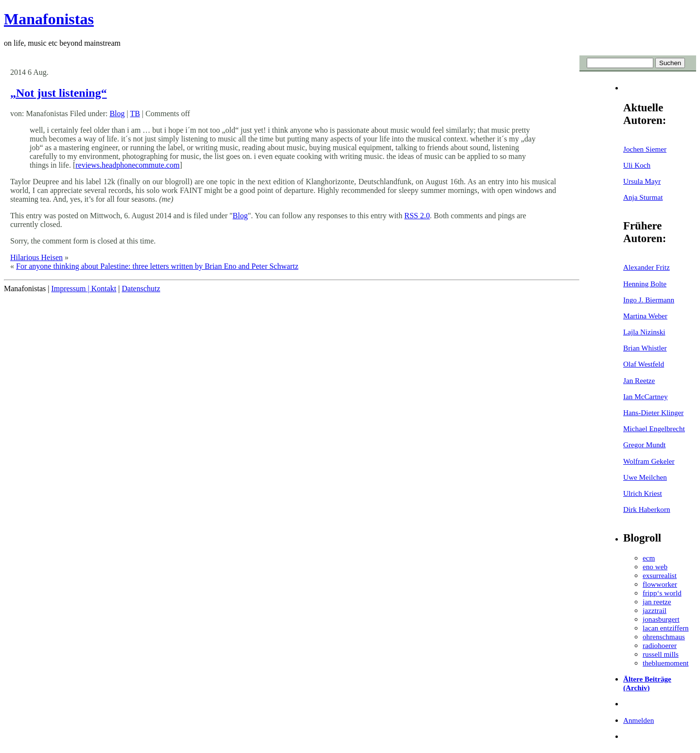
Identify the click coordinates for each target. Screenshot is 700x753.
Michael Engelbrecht (654, 429)
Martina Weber (645, 316)
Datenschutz (141, 289)
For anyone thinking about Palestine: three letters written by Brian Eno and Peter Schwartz (157, 266)
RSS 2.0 (417, 216)
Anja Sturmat (643, 197)
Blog (117, 114)
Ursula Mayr (642, 181)
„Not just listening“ (59, 93)
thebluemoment (665, 663)
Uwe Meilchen (645, 477)
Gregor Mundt (644, 445)
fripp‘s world (662, 593)
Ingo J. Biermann (649, 300)
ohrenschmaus (664, 637)
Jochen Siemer (645, 149)
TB (135, 114)
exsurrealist (660, 575)
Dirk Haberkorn (647, 509)
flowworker (660, 584)
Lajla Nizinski (644, 332)
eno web (655, 567)
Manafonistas (49, 19)
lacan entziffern (666, 628)
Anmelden (639, 720)
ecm (649, 558)
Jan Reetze (639, 380)
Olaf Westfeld (644, 364)
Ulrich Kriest (643, 493)
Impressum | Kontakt (84, 289)
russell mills (661, 654)
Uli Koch (637, 165)
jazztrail (655, 610)
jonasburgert (661, 619)
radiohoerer (660, 645)
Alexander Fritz (647, 267)
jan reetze (657, 602)
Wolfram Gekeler (649, 461)
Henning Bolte (645, 284)
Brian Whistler (645, 348)
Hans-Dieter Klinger (653, 412)
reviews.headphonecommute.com (127, 165)
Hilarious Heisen (36, 257)
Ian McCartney (646, 396)
